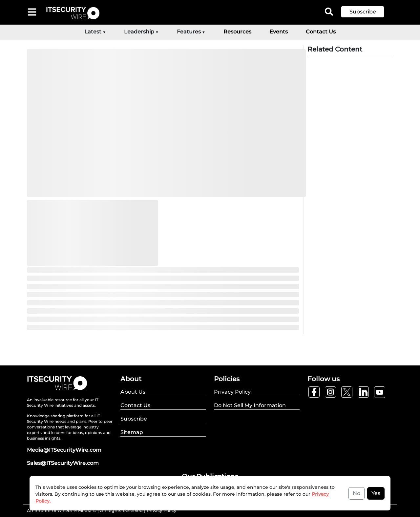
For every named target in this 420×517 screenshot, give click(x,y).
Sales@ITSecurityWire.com (63, 463)
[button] (367, 12)
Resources (237, 32)
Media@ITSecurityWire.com (64, 450)
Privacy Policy (161, 510)
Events (279, 32)
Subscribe (363, 12)
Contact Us (321, 32)
